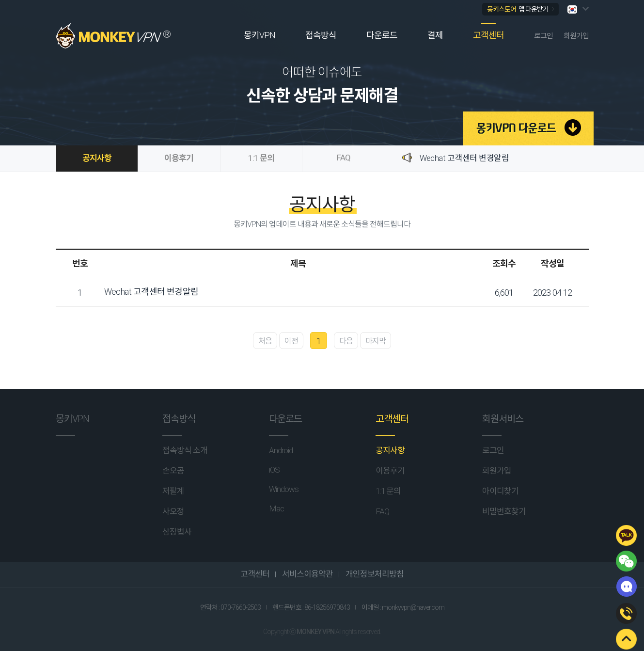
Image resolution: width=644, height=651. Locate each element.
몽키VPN (259, 35)
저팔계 (173, 491)
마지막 (376, 341)
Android (281, 450)
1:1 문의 (261, 158)
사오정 (173, 511)
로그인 (543, 36)
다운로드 (382, 35)
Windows (284, 489)
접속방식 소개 (185, 450)
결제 (435, 35)
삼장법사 (177, 532)
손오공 (173, 471)
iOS (274, 470)
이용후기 (179, 158)
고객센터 (488, 35)
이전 (291, 341)
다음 (346, 341)
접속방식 (321, 35)
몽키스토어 (520, 9)
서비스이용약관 (307, 574)
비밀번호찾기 (504, 511)
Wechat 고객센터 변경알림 (464, 158)
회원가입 (576, 36)
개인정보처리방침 (374, 574)
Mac (276, 508)
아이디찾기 (500, 491)
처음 (265, 341)
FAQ (344, 158)
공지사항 (97, 158)
